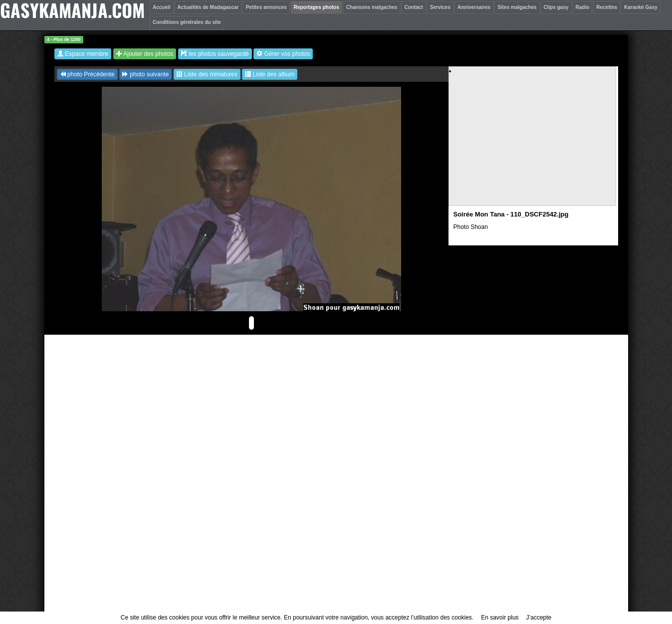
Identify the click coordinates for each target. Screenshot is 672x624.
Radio (583, 7)
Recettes (607, 7)
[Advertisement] (533, 145)
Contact (414, 7)
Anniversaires (474, 7)
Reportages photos (317, 7)
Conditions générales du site (187, 22)
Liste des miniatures (207, 74)
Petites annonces (266, 7)
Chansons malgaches (372, 7)
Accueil (162, 7)
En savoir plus (500, 618)
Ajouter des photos (145, 54)
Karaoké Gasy (641, 7)
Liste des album (270, 74)
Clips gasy (556, 7)
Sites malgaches (517, 7)
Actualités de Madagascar (208, 7)
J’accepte (539, 618)
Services (440, 7)
